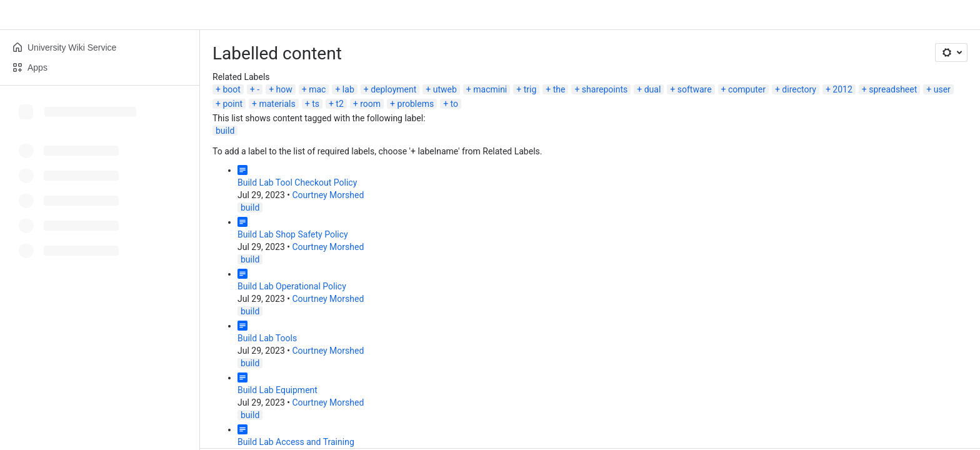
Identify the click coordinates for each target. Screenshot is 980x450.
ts (316, 104)
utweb (445, 89)
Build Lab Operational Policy (292, 286)
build (225, 131)
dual (653, 89)
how (284, 89)
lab (348, 89)
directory (799, 89)
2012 (842, 89)
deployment (393, 89)
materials (277, 104)
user (942, 89)
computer (747, 89)
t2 (339, 104)
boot (231, 89)
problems (416, 104)
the (559, 89)
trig (530, 89)
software (695, 89)
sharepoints (605, 89)
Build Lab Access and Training (296, 442)
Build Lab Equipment (277, 390)
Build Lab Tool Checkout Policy (297, 182)
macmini (490, 89)
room (370, 104)
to (454, 104)
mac (317, 89)
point (232, 104)
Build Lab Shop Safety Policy (293, 234)
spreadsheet (893, 89)
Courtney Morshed (328, 195)
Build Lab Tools (267, 338)
